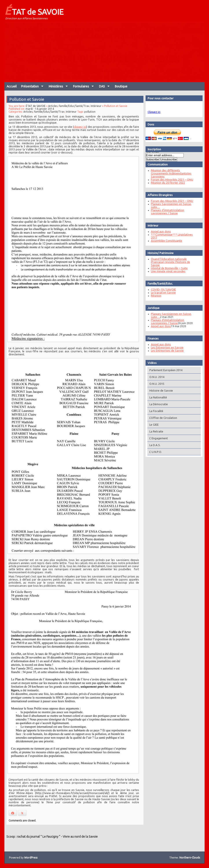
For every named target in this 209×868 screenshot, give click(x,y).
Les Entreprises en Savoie (166, 347)
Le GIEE (153, 425)
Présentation (30, 86)
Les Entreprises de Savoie (166, 350)
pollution (90, 119)
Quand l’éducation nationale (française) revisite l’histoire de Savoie (169, 262)
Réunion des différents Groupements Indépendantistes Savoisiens (170, 173)
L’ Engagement (158, 438)
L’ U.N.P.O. (155, 452)
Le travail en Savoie (162, 292)
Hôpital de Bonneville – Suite (168, 268)
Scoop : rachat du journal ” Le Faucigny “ (33, 837)
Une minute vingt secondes (167, 271)
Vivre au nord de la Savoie (80, 837)
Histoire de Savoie (160, 390)
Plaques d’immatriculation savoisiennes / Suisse (166, 212)
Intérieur (96, 113)
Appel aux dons (160, 231)
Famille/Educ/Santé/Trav (74, 113)
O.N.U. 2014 (156, 377)
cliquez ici (80, 133)
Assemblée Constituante (165, 241)
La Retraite (155, 431)
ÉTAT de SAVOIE (34, 11)
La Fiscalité (155, 411)
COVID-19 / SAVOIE (162, 289)
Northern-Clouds (190, 858)
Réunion (155, 296)
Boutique (121, 86)
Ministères (56, 86)
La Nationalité (157, 397)
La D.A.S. (154, 445)
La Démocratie (158, 404)
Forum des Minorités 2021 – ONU (171, 180)
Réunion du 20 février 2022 (167, 183)
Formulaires (81, 86)
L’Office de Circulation (162, 418)
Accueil (12, 86)
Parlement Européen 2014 (165, 370)
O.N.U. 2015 (156, 384)
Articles (53, 113)
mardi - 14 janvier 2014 (40, 116)
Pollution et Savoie (28, 107)
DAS (102, 86)
